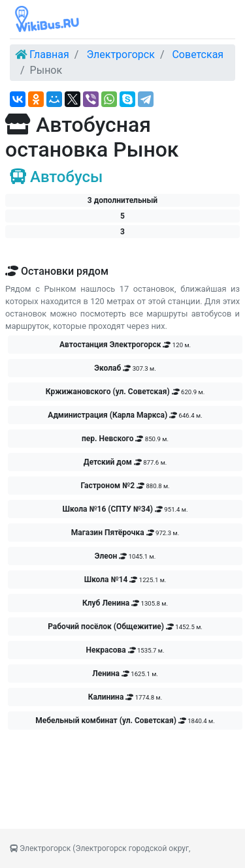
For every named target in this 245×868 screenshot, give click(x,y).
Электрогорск (121, 54)
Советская (198, 54)
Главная (49, 54)
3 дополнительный (122, 200)
